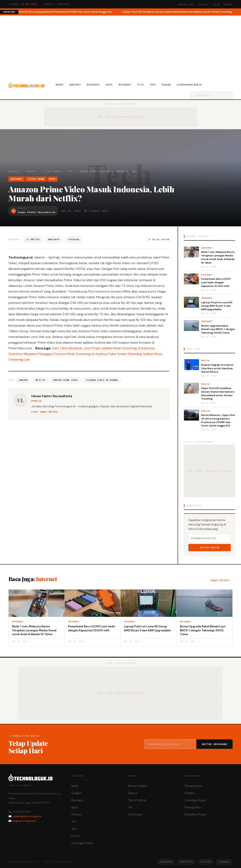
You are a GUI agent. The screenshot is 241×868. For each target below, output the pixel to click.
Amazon (23, 380)
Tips (153, 85)
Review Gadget (138, 786)
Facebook (74, 239)
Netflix (40, 380)
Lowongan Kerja (189, 85)
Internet (125, 85)
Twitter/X (186, 862)
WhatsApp (54, 239)
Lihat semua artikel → (46, 412)
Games (132, 793)
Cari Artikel (135, 815)
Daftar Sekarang (215, 744)
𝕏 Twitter (33, 239)
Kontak (228, 5)
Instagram (166, 862)
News (60, 85)
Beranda (13, 171)
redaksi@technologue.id (27, 816)
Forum (166, 85)
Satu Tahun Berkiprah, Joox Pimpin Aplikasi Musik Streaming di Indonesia (103, 348)
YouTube (206, 862)
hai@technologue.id (24, 821)
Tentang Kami (186, 5)
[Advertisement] (120, 47)
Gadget (75, 85)
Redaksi (204, 5)
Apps (109, 85)
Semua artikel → (222, 580)
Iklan (216, 5)
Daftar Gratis (210, 548)
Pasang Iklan (193, 807)
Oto (140, 85)
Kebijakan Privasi (195, 815)
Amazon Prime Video (66, 380)
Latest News (52, 171)
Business (93, 85)
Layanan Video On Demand (102, 380)
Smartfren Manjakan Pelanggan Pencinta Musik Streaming (50, 354)
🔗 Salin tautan (159, 239)
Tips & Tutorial (137, 800)
